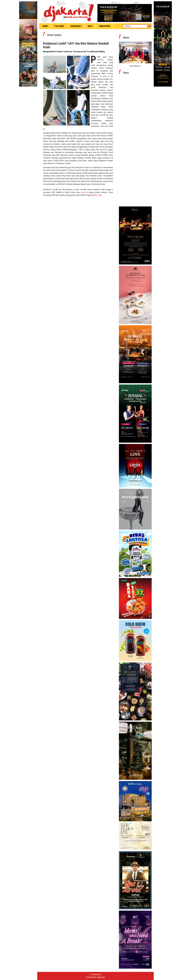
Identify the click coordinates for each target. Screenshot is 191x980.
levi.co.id (85, 192)
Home (45, 26)
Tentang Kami (96, 974)
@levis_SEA (97, 195)
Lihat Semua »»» (135, 66)
